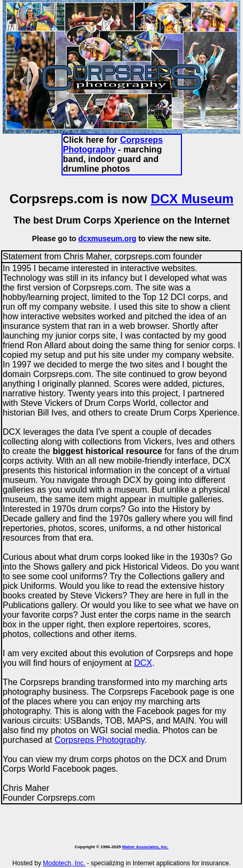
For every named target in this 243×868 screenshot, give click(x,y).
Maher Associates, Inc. (145, 847)
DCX (143, 663)
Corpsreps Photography (113, 145)
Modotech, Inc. (64, 863)
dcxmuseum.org (107, 239)
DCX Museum (192, 199)
